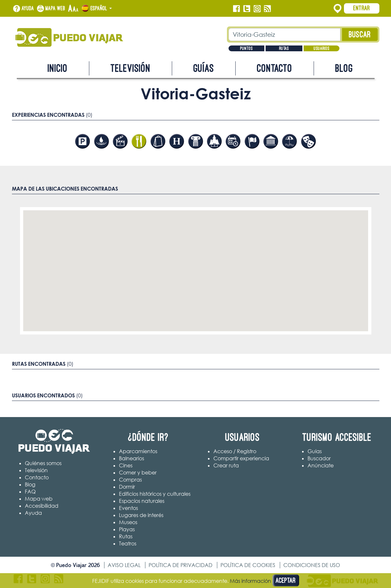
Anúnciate (321, 465)
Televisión (131, 68)
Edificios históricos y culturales (155, 494)
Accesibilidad (42, 506)
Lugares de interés (141, 515)
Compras (130, 480)
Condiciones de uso (312, 565)
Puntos (246, 48)
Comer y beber (138, 473)
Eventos (128, 508)
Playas (127, 529)
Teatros (128, 543)
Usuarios (322, 48)
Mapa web (55, 8)
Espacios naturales (142, 501)
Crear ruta (226, 465)
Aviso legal (124, 565)
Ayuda (28, 8)
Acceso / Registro (235, 451)
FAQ (30, 492)
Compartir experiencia (241, 458)
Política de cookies (248, 565)
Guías (204, 68)
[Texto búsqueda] (284, 35)
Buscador (319, 458)
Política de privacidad (181, 565)
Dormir (127, 487)
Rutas (284, 48)
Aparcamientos (138, 451)
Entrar (362, 8)
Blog (344, 68)
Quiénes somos (43, 463)
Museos (128, 522)
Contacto (275, 68)
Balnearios (132, 458)
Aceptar (286, 580)
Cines (126, 465)
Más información (250, 581)
